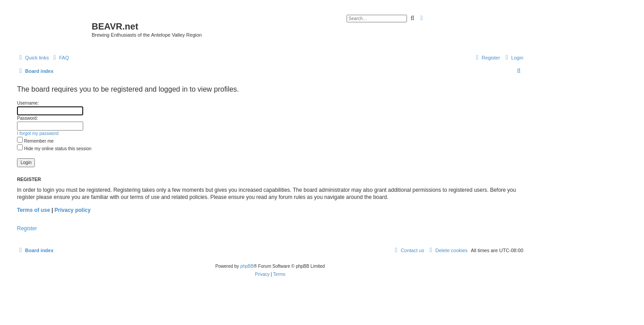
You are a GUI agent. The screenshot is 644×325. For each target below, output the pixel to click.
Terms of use (34, 210)
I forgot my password (38, 133)
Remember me (35, 141)
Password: (28, 118)
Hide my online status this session (54, 149)
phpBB (247, 266)
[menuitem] (60, 58)
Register (27, 228)
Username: (28, 103)
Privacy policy (73, 210)
